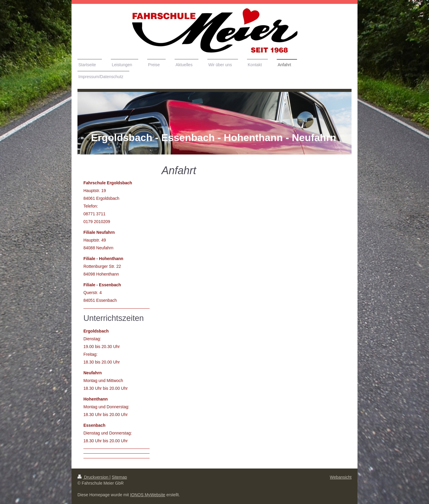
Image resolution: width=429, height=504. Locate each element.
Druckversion (93, 477)
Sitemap (119, 477)
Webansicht (341, 477)
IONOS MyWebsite (148, 495)
